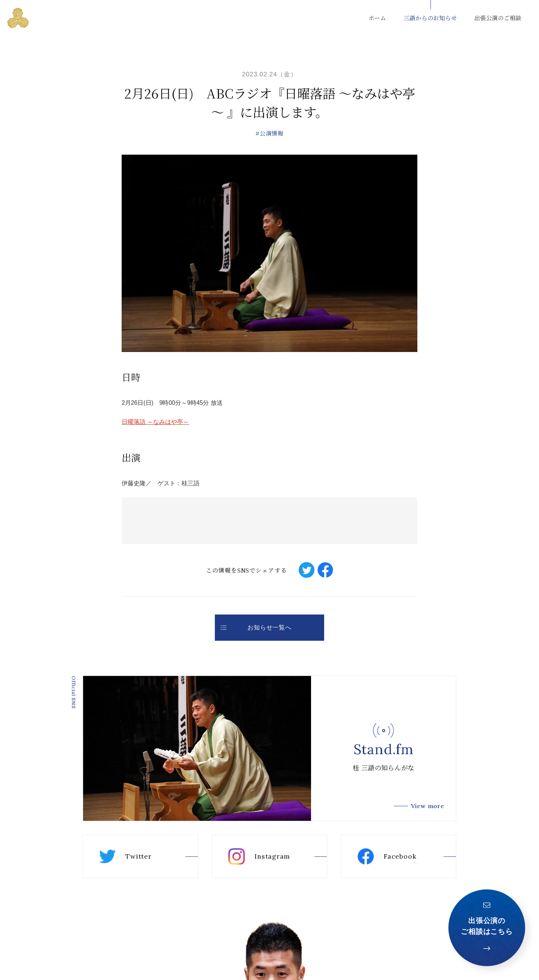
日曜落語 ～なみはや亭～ (155, 422)
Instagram (259, 856)
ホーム (377, 18)
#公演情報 (269, 133)
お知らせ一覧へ (256, 627)
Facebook (387, 856)
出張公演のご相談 (498, 18)
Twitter (125, 856)
